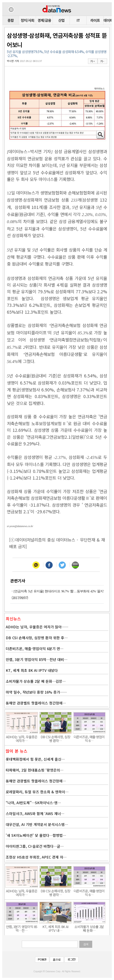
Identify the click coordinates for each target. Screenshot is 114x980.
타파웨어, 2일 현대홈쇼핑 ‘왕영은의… (35, 770)
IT (78, 20)
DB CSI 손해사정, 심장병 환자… (55, 739)
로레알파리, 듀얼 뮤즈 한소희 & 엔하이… (37, 792)
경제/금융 (44, 20)
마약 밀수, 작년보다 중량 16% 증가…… (36, 692)
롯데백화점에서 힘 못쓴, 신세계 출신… (35, 759)
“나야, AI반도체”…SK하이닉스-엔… (33, 803)
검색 (86, 944)
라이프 (95, 20)
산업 (61, 20)
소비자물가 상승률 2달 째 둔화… (89, 928)
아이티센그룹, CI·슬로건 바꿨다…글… (35, 846)
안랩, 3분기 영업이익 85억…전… (22, 928)
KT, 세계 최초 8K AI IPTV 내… (55, 928)
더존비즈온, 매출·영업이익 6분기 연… (35, 649)
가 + (92, 61)
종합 (11, 20)
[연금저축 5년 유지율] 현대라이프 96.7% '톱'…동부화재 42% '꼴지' (59, 591)
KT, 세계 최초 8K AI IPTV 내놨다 (32, 670)
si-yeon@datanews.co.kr (20, 526)
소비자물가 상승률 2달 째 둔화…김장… (36, 681)
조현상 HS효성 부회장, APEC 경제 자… (36, 857)
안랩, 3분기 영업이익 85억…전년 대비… (37, 659)
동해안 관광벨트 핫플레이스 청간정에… (36, 703)
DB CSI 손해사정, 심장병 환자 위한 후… (37, 638)
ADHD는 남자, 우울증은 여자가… (22, 739)
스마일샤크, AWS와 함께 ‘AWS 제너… (35, 813)
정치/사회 (27, 20)
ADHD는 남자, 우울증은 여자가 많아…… (37, 627)
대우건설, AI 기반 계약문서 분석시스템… (37, 824)
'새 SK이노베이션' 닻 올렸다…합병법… (36, 835)
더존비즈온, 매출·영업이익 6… (89, 739)
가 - (102, 61)
